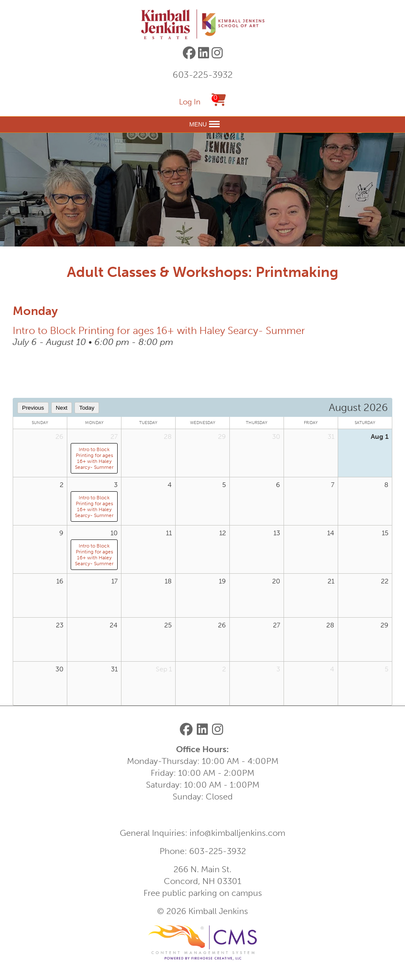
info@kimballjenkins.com (237, 833)
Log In (190, 102)
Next (62, 408)
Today (87, 408)
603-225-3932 (203, 75)
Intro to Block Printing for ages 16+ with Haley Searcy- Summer (159, 330)
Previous (33, 408)
